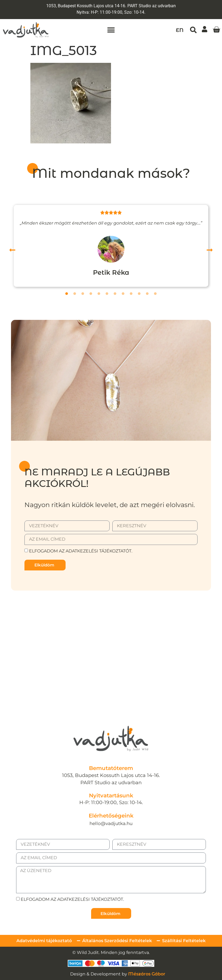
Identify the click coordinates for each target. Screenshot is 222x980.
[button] (111, 30)
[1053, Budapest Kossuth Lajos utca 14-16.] (111, 642)
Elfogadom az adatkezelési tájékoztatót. (81, 551)
